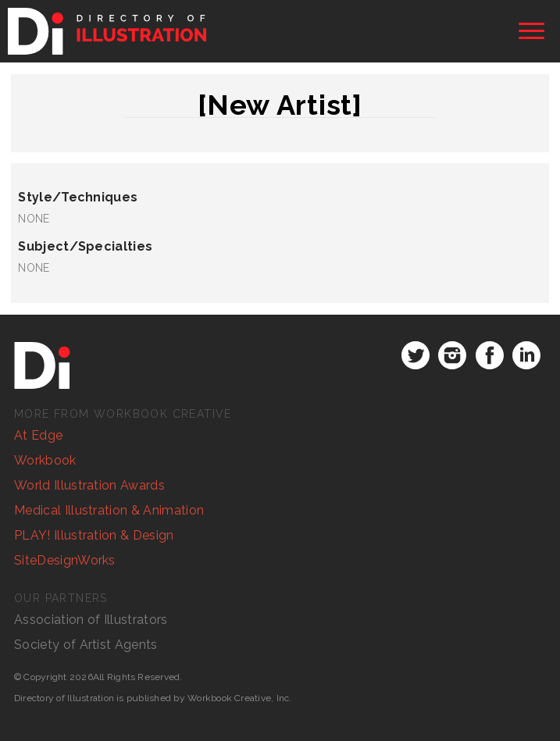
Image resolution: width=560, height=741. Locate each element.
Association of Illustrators (91, 620)
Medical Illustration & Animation (109, 510)
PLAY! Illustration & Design (94, 535)
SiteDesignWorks (65, 560)
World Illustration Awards (89, 485)
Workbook (45, 460)
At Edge (38, 435)
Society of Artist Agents (86, 645)
